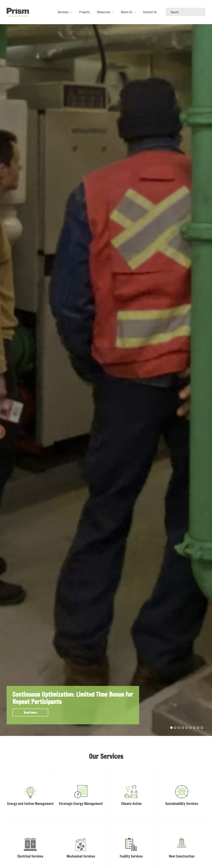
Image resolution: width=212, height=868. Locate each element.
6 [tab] (190, 728)
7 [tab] (194, 728)
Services (63, 12)
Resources (104, 12)
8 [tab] (198, 728)
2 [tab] (175, 728)
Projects (85, 12)
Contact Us (150, 12)
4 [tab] (183, 728)
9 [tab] (202, 728)
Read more (30, 712)
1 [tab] (171, 728)
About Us (127, 12)
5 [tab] (187, 728)
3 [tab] (179, 728)
